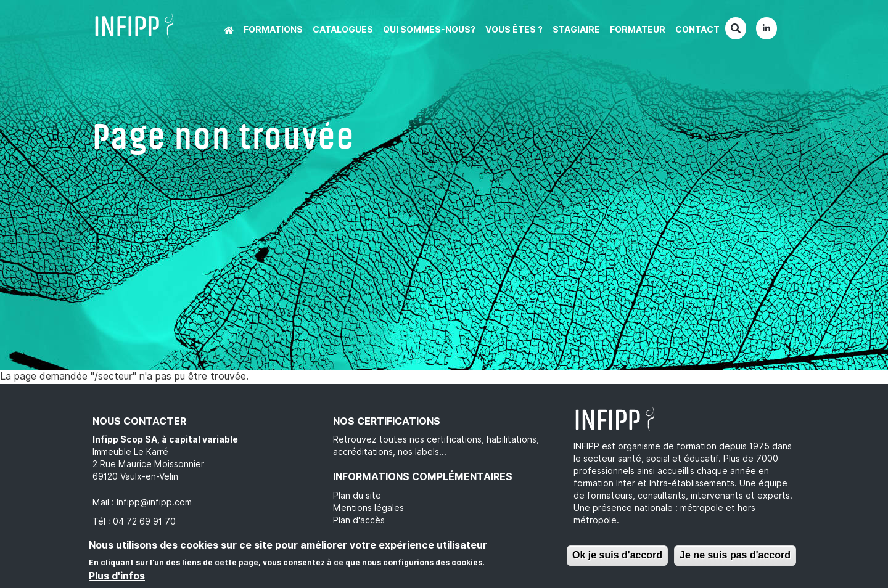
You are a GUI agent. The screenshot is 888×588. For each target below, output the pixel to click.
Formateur (638, 30)
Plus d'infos (117, 576)
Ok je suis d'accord (617, 555)
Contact (697, 30)
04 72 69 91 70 (144, 521)
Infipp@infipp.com (154, 502)
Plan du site (357, 496)
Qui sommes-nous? (429, 30)
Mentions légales (368, 508)
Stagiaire (576, 30)
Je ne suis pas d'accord (735, 555)
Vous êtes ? (514, 30)
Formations (273, 30)
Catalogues (343, 30)
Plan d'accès (359, 520)
